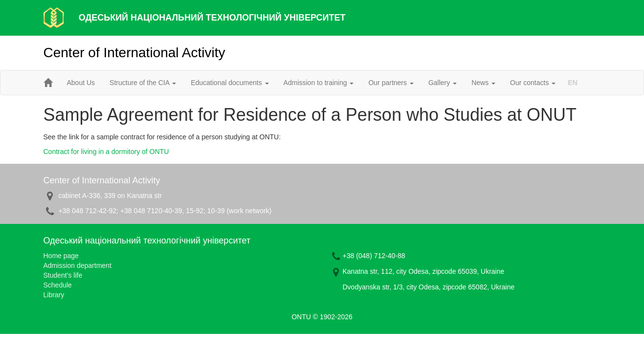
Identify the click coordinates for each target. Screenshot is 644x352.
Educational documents (230, 83)
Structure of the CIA (143, 83)
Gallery (443, 83)
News (483, 83)
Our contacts (533, 83)
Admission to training (319, 83)
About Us (81, 83)
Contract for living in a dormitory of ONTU (106, 152)
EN (572, 83)
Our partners (391, 83)
